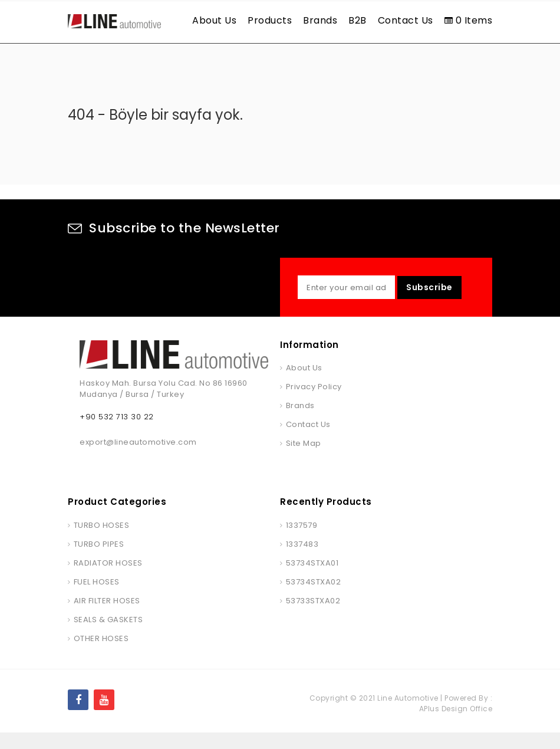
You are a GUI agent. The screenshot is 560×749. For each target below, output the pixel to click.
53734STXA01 (312, 579)
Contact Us (406, 20)
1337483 (302, 561)
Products (270, 20)
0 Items (469, 20)
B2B (358, 20)
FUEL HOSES (97, 598)
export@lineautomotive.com (138, 459)
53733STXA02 (313, 617)
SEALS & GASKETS (108, 636)
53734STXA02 (314, 598)
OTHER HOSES (101, 655)
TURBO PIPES (99, 561)
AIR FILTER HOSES (107, 617)
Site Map (304, 460)
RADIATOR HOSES (108, 579)
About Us (214, 20)
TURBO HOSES (102, 542)
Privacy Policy (314, 403)
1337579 (302, 542)
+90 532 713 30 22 (117, 433)
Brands (320, 20)
